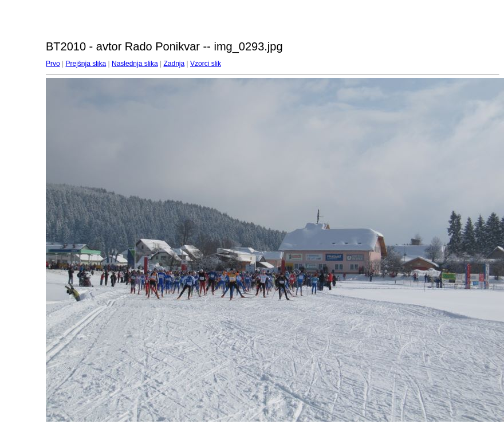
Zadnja (174, 64)
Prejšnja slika (86, 64)
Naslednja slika (135, 64)
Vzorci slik (206, 64)
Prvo (53, 64)
